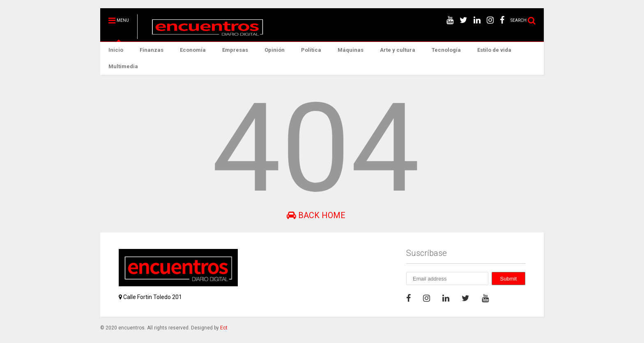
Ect (224, 328)
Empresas (235, 50)
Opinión (275, 50)
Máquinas (351, 50)
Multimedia (123, 66)
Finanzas (152, 50)
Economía (193, 50)
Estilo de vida (494, 50)
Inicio (116, 50)
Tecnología (446, 50)
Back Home (316, 215)
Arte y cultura (398, 50)
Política (311, 50)
